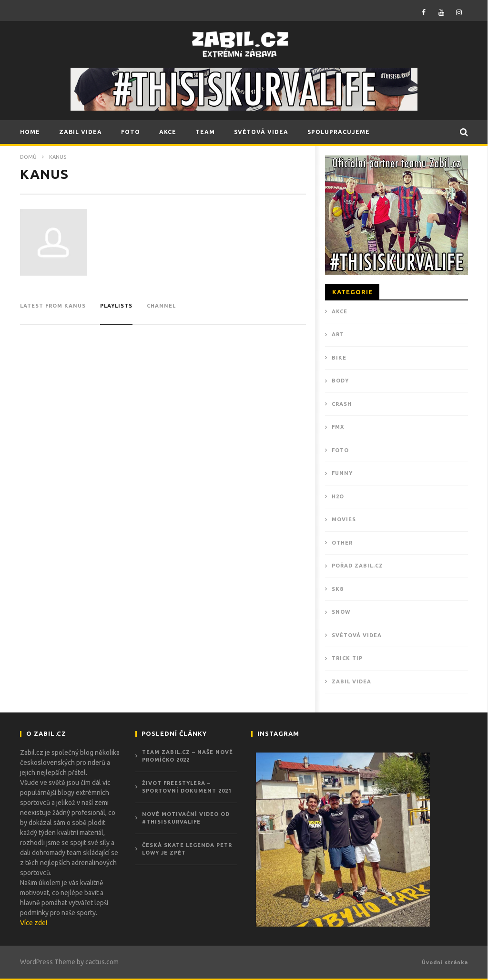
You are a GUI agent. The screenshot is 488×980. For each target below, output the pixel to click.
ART (338, 334)
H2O (338, 496)
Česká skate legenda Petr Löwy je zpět (187, 849)
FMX (338, 427)
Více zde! (34, 923)
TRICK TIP (347, 658)
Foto (340, 450)
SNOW (341, 612)
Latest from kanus (53, 306)
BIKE (339, 358)
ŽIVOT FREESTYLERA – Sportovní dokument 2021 (187, 787)
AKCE (168, 132)
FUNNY (342, 473)
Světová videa (357, 635)
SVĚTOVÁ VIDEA (261, 132)
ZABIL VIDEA (81, 132)
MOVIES (344, 519)
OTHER (342, 543)
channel (161, 306)
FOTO (131, 132)
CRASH (342, 404)
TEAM (205, 132)
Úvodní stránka (445, 962)
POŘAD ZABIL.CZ (357, 566)
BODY (340, 381)
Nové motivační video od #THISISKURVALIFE (186, 818)
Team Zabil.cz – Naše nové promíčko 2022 (188, 756)
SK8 (337, 589)
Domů (28, 157)
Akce (340, 311)
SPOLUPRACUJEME (339, 132)
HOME (30, 132)
